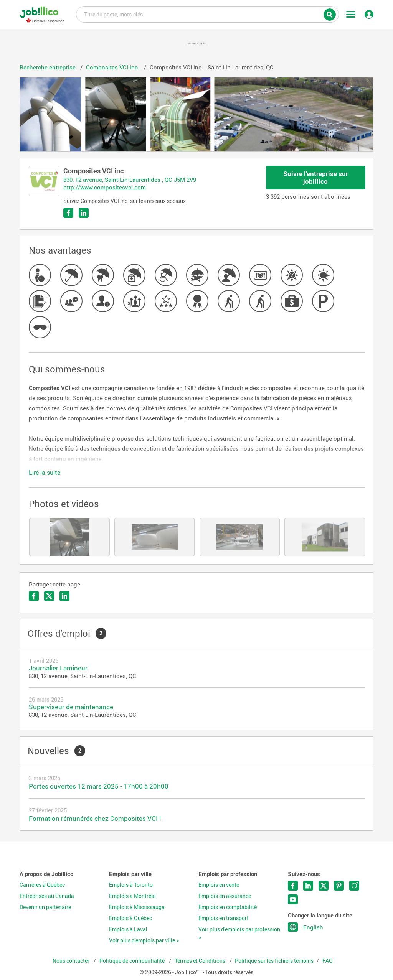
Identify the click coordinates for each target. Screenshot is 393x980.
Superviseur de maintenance (71, 707)
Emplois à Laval (128, 929)
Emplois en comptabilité (228, 907)
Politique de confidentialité (133, 961)
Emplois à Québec (130, 918)
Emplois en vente (219, 885)
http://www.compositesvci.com (105, 187)
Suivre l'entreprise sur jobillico (316, 177)
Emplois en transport (224, 918)
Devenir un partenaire (45, 907)
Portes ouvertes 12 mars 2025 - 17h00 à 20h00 (99, 786)
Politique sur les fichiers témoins (274, 961)
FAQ (328, 961)
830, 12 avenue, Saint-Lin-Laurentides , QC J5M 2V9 (130, 180)
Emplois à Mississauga (137, 907)
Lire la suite (45, 473)
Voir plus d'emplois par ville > (144, 940)
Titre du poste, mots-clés (207, 14)
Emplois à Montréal (132, 896)
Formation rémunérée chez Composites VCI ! (95, 818)
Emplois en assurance (225, 896)
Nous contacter (72, 961)
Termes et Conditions (201, 961)
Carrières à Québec (42, 885)
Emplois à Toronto (131, 885)
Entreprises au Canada (47, 896)
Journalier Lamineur (58, 668)
